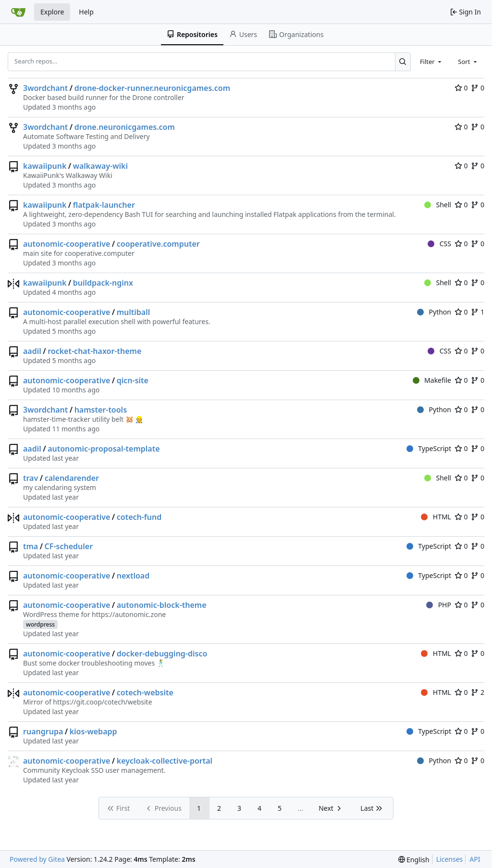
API (475, 859)
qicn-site (133, 380)
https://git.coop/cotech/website (102, 702)
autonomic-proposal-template (104, 449)
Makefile (432, 380)
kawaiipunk (45, 166)
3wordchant (45, 88)
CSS (439, 244)
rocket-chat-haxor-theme (94, 351)
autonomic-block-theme (162, 605)
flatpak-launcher (104, 205)
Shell (438, 205)
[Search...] (403, 62)
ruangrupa (43, 731)
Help (86, 12)
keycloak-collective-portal (165, 761)
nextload (133, 576)
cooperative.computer (158, 244)
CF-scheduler (69, 546)
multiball (134, 312)
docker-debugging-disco (162, 654)
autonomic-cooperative (67, 244)
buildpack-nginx (103, 283)
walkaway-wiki (100, 166)
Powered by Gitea (37, 859)
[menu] (414, 860)
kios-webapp (93, 731)
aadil (32, 351)
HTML (436, 517)
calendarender (72, 478)
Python (434, 312)
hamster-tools (101, 410)
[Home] (18, 12)
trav (31, 478)
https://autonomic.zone (129, 614)
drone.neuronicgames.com (125, 127)
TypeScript (429, 448)
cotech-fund (139, 517)
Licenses (450, 859)
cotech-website (145, 692)
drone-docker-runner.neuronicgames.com (152, 88)
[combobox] (431, 62)
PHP (439, 605)
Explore (52, 12)
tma (31, 546)
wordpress (40, 624)
